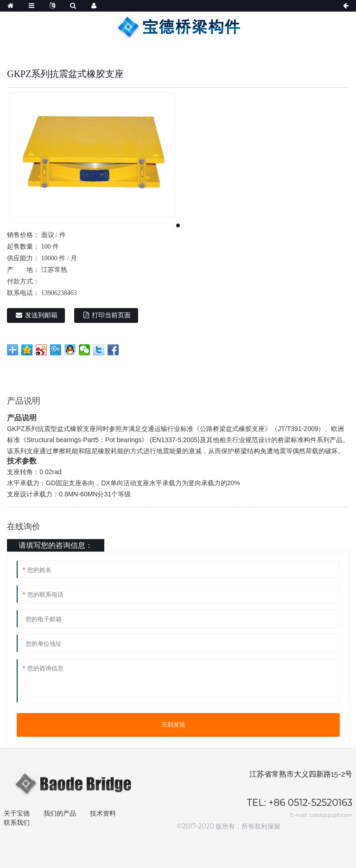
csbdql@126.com (331, 815)
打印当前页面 (111, 315)
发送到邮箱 (41, 315)
